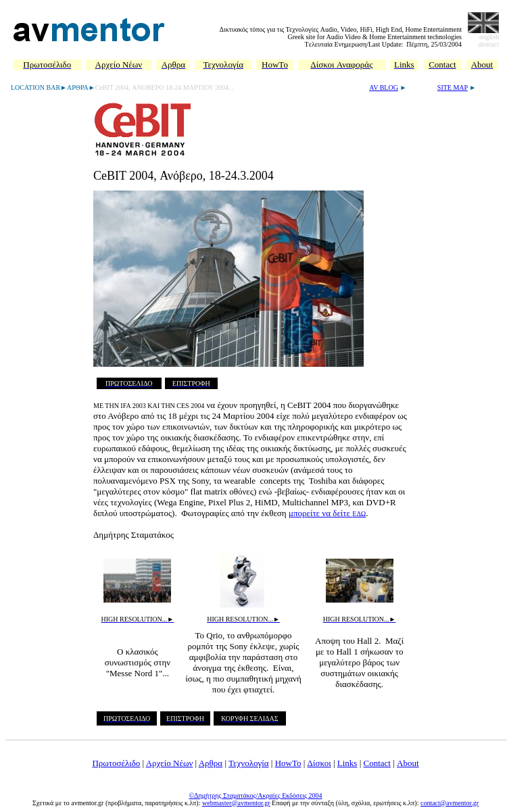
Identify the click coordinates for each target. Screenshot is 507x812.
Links (347, 763)
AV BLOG (384, 87)
